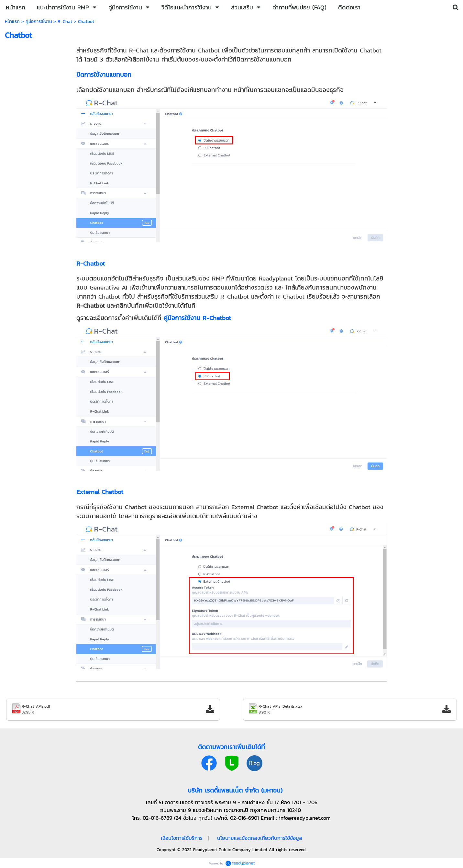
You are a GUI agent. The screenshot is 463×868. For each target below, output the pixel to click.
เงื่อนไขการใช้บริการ (182, 838)
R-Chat (65, 22)
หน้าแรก (12, 22)
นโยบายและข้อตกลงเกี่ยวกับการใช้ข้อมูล (260, 838)
